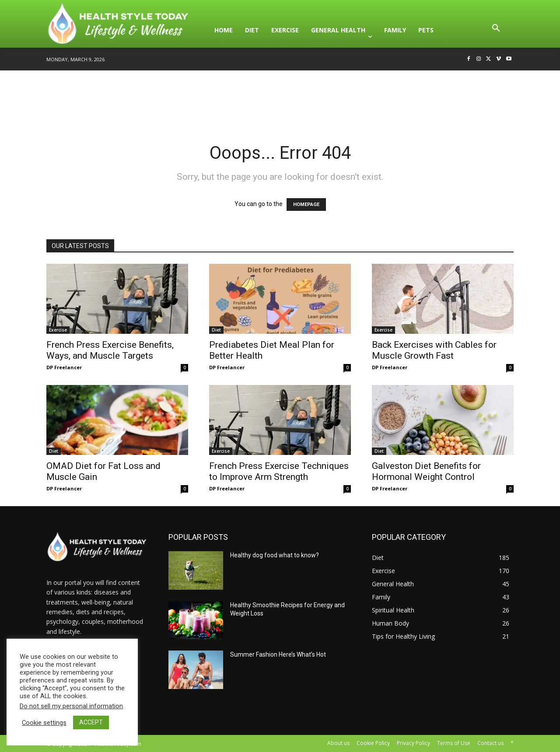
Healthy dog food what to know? (275, 555)
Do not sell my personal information (71, 706)
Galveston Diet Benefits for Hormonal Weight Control (426, 471)
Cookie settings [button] (44, 723)
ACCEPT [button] (91, 722)
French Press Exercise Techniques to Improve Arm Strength (279, 471)
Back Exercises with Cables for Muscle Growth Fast (434, 350)
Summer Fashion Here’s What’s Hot (278, 654)
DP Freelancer (64, 367)
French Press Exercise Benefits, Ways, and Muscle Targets (110, 350)
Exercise (58, 330)
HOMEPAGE (306, 205)
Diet (216, 330)
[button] (496, 30)
